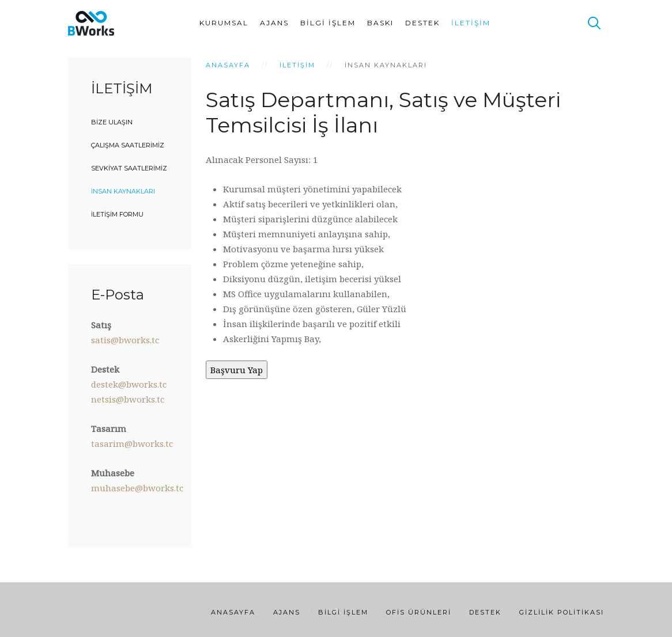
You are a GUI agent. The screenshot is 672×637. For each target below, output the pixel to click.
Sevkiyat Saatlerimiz (129, 168)
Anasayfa (228, 65)
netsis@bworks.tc (128, 399)
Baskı (380, 23)
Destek (422, 23)
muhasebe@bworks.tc (137, 488)
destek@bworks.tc (129, 384)
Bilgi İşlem (328, 23)
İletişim (471, 23)
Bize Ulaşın (112, 122)
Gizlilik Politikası (562, 612)
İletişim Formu (117, 214)
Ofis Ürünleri (419, 612)
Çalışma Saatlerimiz (128, 145)
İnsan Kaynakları (123, 191)
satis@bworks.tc (125, 340)
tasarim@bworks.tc (132, 443)
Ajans (274, 23)
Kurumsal (224, 23)
